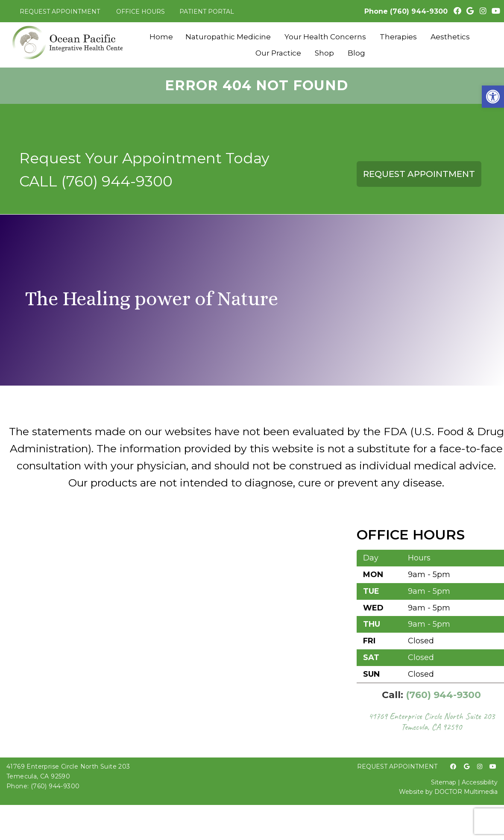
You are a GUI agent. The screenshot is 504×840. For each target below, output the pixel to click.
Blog (356, 53)
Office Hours (141, 12)
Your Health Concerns (325, 37)
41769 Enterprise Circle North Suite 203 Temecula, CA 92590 (431, 721)
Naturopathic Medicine (228, 37)
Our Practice (278, 53)
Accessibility (480, 782)
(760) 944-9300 (419, 11)
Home (161, 37)
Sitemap (444, 782)
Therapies (398, 37)
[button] (493, 97)
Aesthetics (450, 37)
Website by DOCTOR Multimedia (448, 792)
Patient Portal (207, 12)
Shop (324, 53)
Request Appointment (60, 12)
